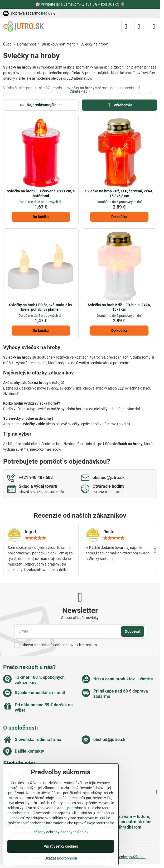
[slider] (35, 538)
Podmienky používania (127, 857)
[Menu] (154, 26)
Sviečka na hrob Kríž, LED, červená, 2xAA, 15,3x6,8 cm (119, 193)
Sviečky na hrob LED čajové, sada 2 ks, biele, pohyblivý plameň (41, 307)
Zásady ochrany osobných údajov (61, 832)
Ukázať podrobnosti (61, 858)
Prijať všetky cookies (61, 846)
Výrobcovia (119, 105)
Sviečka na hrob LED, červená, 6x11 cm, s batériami (41, 193)
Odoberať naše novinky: (80, 618)
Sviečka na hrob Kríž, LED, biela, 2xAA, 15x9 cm (119, 307)
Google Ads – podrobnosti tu (68, 808)
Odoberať (133, 631)
